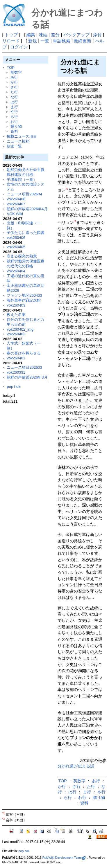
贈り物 (16, 126)
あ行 (14, 77)
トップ (11, 35)
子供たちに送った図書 (26, 233)
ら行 (14, 117)
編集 (31, 35)
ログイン (19, 47)
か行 (14, 82)
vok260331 (16, 372)
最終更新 (83, 41)
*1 (67, 189)
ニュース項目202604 (24, 194)
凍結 (43, 35)
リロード (11, 41)
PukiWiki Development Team (64, 858)
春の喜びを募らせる (24, 353)
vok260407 (16, 204)
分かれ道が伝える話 (76, 766)
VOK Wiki (15, 214)
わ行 (14, 121)
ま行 (14, 107)
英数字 (16, 72)
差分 (55, 35)
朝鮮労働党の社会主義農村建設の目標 (26, 172)
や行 (14, 112)
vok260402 (16, 334)
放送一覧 (14, 146)
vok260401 (16, 358)
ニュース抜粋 (18, 141)
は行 (14, 102)
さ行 (14, 87)
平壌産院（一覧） (22, 180)
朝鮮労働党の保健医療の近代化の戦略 (26, 264)
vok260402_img (20, 329)
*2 (75, 221)
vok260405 (16, 247)
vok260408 (16, 199)
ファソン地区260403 (24, 295)
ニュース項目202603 (24, 367)
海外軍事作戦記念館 (24, 300)
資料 (14, 131)
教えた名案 (16, 315)
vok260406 (16, 238)
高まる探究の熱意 (22, 256)
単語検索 (62, 41)
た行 (14, 92)
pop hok (13, 387)
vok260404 (16, 271)
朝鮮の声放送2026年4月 (27, 209)
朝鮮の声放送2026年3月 (27, 377)
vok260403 (16, 305)
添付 (97, 35)
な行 (14, 97)
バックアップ (76, 35)
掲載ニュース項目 (22, 136)
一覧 (45, 41)
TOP (10, 67)
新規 (33, 41)
